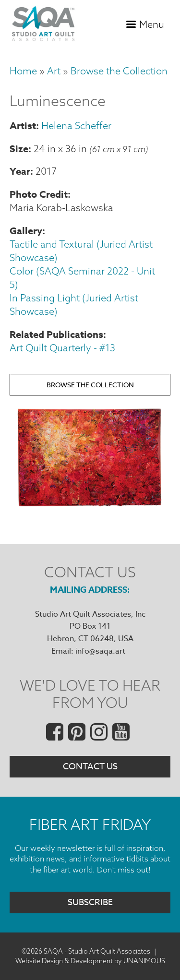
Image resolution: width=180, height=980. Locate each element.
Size (19, 149)
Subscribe (90, 902)
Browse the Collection (119, 71)
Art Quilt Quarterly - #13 (62, 348)
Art (54, 71)
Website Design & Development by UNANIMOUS (90, 961)
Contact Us (90, 767)
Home (23, 71)
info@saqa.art (100, 651)
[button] (90, 508)
